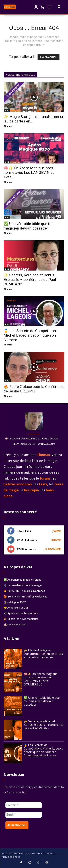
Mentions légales (11, 857)
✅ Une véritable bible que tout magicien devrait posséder (29, 226)
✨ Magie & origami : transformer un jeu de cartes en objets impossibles (43, 654)
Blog (7, 110)
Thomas (8, 126)
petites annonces (18, 484)
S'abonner (53, 549)
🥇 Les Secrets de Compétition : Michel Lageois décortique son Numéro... (31, 335)
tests (43, 484)
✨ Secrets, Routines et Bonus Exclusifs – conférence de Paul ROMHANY (30, 280)
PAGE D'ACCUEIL (49, 57)
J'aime (56, 531)
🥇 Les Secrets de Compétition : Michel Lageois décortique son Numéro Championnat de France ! (43, 750)
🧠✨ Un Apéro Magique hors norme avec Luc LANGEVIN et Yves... (29, 173)
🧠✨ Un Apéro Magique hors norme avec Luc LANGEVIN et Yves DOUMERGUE (41, 679)
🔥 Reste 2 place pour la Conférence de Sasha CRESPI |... (34, 389)
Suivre (56, 540)
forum (45, 478)
